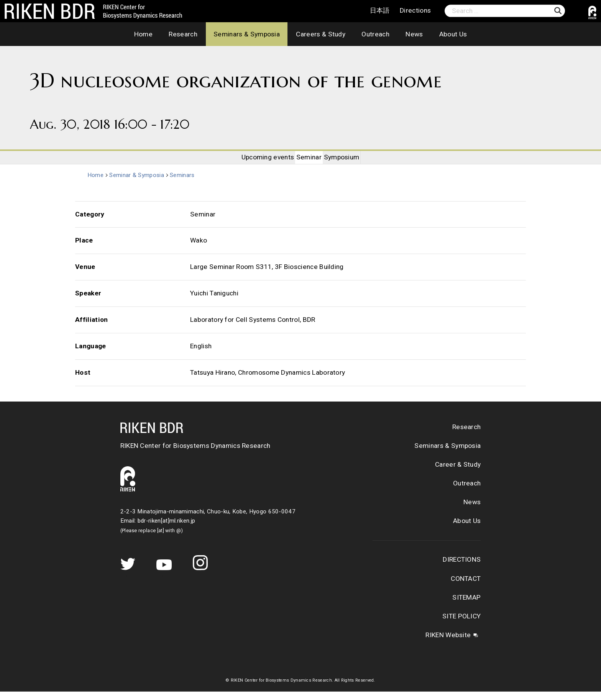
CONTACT (466, 587)
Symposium (351, 161)
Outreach (375, 34)
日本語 (380, 11)
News (414, 34)
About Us (453, 34)
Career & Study (458, 473)
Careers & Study (321, 34)
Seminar (309, 161)
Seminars (184, 184)
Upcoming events (259, 161)
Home (143, 34)
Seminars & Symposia (247, 34)
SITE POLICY (461, 625)
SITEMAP (466, 606)
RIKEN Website (448, 643)
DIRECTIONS (462, 568)
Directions (415, 11)
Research (183, 34)
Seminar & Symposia (138, 184)
